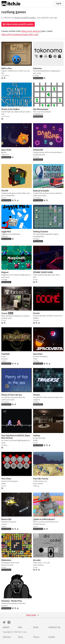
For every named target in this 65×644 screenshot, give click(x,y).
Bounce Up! (6, 519)
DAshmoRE (38, 150)
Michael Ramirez (39, 524)
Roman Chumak (7, 565)
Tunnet (4, 313)
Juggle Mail (6, 232)
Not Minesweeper (41, 109)
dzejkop (36, 318)
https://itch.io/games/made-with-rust (19, 34)
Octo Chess (6, 479)
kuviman (5, 236)
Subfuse (37, 436)
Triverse (36, 395)
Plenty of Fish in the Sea (12, 395)
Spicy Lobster (38, 483)
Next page (31, 615)
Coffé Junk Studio (40, 195)
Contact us (54, 627)
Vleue (35, 359)
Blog (36, 627)
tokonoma (37, 68)
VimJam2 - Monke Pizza (12, 601)
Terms (21, 637)
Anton (4, 483)
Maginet (5, 272)
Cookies (52, 637)
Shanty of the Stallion (10, 109)
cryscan (4, 524)
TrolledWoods (38, 114)
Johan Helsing (38, 565)
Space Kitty (6, 150)
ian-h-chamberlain (8, 195)
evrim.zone (5, 277)
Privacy (36, 637)
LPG (3, 114)
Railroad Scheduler (41, 191)
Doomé (36, 313)
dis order (37, 560)
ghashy (4, 152)
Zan (3, 73)
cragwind (36, 400)
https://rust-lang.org (31, 31)
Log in (59, 3)
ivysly (3, 443)
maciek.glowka (38, 236)
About (6, 627)
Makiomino (6, 560)
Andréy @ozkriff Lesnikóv (25, 18)
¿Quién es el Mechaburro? (44, 519)
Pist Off (5, 191)
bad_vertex (37, 73)
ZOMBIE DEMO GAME (43, 272)
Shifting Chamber (41, 232)
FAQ (20, 627)
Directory (7, 637)
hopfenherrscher (39, 155)
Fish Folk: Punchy (41, 479)
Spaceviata (38, 354)
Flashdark (5, 354)
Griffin (35, 440)
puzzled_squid (7, 318)
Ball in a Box (7, 68)
